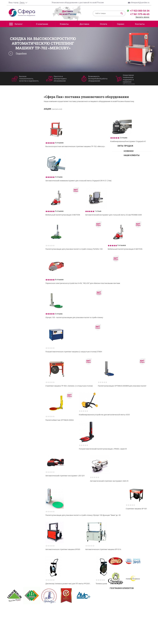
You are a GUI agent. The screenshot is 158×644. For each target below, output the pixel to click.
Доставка (84, 24)
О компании (42, 24)
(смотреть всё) (57, 109)
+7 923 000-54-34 (139, 11)
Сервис (121, 24)
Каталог (16, 25)
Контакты (140, 24)
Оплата (103, 24)
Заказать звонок (142, 17)
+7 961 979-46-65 (140, 14)
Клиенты (64, 24)
